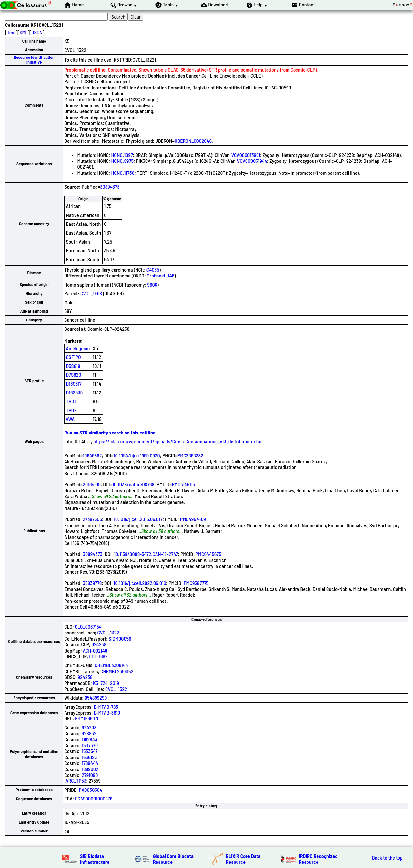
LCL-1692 (98, 656)
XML (24, 32)
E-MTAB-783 (106, 707)
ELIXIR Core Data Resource (243, 859)
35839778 (92, 583)
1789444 (90, 763)
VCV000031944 (252, 161)
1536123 (89, 757)
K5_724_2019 (106, 683)
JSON (37, 32)
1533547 (90, 751)
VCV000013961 (246, 155)
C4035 (153, 270)
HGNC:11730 (123, 173)
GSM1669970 (87, 718)
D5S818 (73, 366)
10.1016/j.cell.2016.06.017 (138, 519)
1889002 (90, 769)
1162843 (89, 739)
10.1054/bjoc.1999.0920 (137, 455)
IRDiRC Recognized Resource (318, 859)
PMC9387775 (196, 583)
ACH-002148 (95, 650)
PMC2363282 (190, 455)
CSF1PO (73, 357)
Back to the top (387, 858)
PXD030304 (91, 790)
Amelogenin (78, 348)
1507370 (90, 745)
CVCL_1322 (108, 632)
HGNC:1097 (122, 155)
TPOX (71, 410)
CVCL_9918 (91, 293)
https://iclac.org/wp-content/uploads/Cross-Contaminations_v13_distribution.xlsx (177, 441)
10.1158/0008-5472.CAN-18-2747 (146, 554)
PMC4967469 (193, 519)
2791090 (90, 775)
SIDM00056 (120, 638)
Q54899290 (96, 698)
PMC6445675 (208, 554)
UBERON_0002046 (193, 141)
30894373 (110, 187)
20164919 (92, 484)
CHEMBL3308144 (111, 665)
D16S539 (74, 392)
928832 (89, 733)
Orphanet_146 (161, 275)
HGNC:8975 (122, 161)
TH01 (71, 401)
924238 (99, 644)
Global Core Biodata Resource (173, 859)
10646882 (92, 455)
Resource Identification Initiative (34, 60)
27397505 (92, 519)
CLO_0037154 (88, 627)
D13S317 (74, 384)
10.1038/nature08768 (133, 484)
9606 (152, 284)
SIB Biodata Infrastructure (95, 859)
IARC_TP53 (75, 781)
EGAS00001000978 (94, 798)
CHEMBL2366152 (117, 671)
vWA (70, 419)
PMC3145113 (183, 484)
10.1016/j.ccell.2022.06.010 (140, 583)
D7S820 (73, 375)
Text (11, 32)
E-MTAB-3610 (107, 712)
